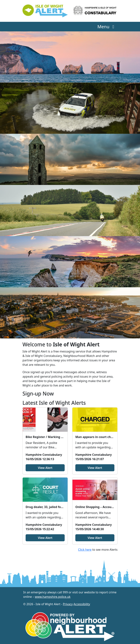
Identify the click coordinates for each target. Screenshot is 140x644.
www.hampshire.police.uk (53, 597)
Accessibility (82, 604)
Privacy (68, 604)
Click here (85, 550)
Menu (107, 27)
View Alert (45, 468)
